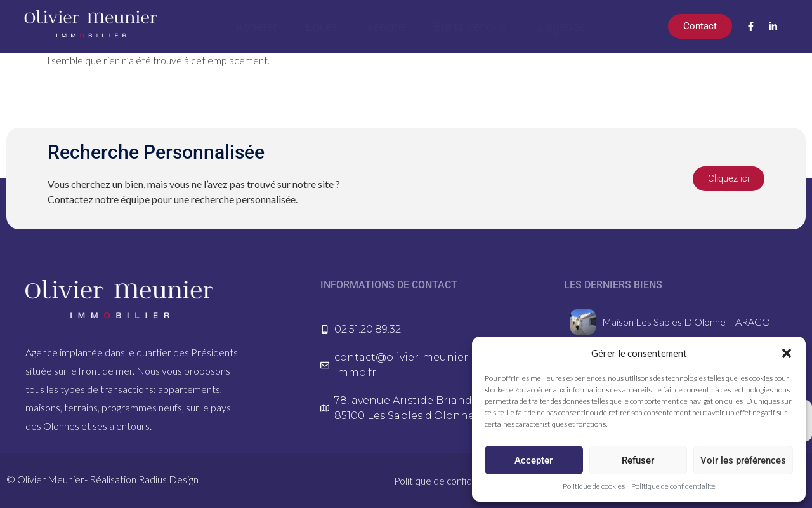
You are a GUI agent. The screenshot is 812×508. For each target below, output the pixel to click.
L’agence (560, 27)
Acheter (256, 27)
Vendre (385, 27)
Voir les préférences (743, 460)
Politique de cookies (594, 486)
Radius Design (168, 479)
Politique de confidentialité (673, 486)
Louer (322, 27)
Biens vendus (470, 27)
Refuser (638, 460)
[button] (787, 353)
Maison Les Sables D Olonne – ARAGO (686, 322)
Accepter (534, 460)
